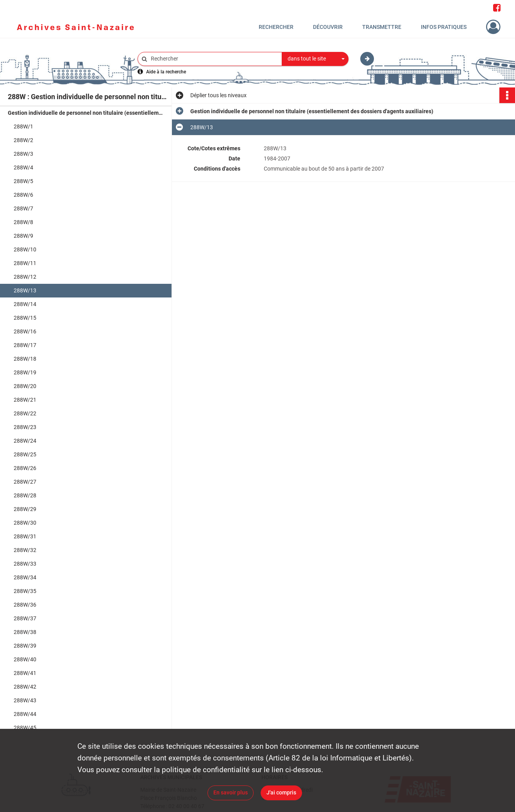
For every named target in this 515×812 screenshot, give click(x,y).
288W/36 (25, 605)
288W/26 (25, 468)
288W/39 (25, 646)
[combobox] (315, 59)
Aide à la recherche (166, 72)
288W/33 (25, 564)
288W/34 (25, 577)
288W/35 (25, 591)
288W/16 (25, 331)
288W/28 (25, 495)
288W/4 (23, 167)
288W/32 (25, 550)
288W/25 (25, 454)
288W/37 (25, 618)
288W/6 (23, 195)
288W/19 (25, 372)
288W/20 (25, 386)
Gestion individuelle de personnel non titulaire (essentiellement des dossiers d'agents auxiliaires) (86, 113)
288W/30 (25, 523)
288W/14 (25, 304)
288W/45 (25, 728)
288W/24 (25, 441)
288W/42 (25, 687)
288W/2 (23, 140)
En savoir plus (231, 792)
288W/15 (25, 318)
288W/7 (23, 208)
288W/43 (25, 700)
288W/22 (25, 413)
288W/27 (25, 482)
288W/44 (25, 714)
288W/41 (25, 673)
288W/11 (25, 263)
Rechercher (276, 27)
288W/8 (23, 222)
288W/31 (25, 536)
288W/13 (25, 290)
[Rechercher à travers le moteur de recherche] (214, 59)
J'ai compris (281, 792)
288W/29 (25, 509)
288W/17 (25, 345)
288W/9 (23, 236)
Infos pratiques (444, 27)
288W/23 (25, 427)
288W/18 (25, 359)
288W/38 (25, 632)
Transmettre (382, 27)
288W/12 (25, 277)
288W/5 (23, 181)
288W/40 (25, 659)
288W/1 (23, 126)
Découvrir (328, 27)
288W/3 (23, 154)
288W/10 (25, 249)
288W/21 (25, 400)
